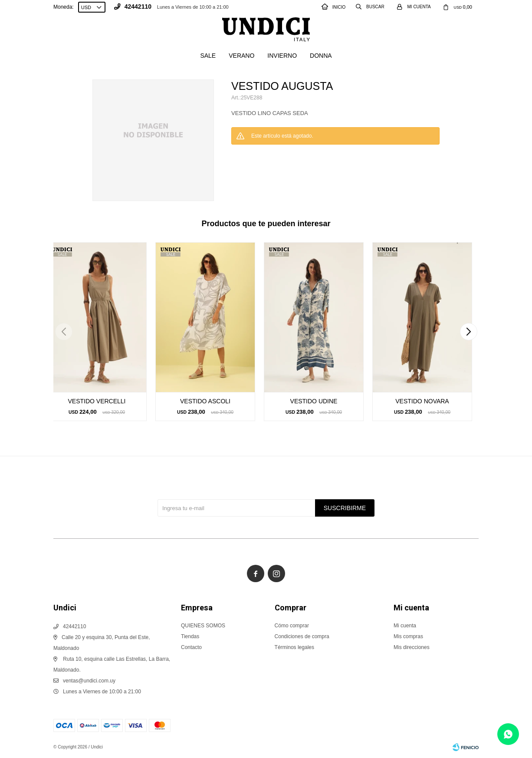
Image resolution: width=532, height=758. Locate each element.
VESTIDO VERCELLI (97, 401)
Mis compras (408, 636)
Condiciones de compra (302, 636)
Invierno (282, 56)
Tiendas (190, 636)
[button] (468, 332)
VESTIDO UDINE (314, 401)
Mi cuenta (405, 626)
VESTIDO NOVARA (422, 401)
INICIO (334, 7)
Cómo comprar (292, 626)
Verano (241, 56)
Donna (321, 56)
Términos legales (294, 647)
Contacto (191, 647)
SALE (208, 56)
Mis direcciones (412, 647)
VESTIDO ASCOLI (205, 401)
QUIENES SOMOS (203, 626)
